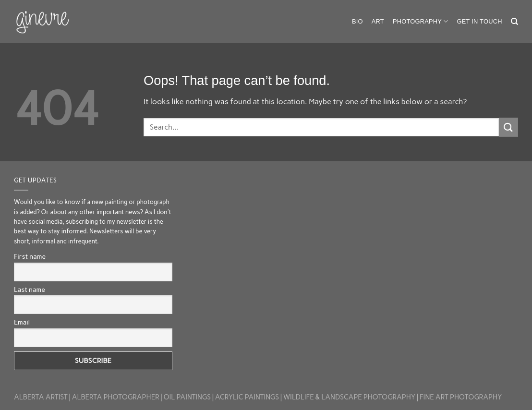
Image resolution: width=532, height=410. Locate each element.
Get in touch (480, 21)
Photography (421, 21)
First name (30, 257)
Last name (30, 290)
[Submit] (508, 127)
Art (378, 21)
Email (22, 322)
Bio (357, 21)
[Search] (514, 22)
